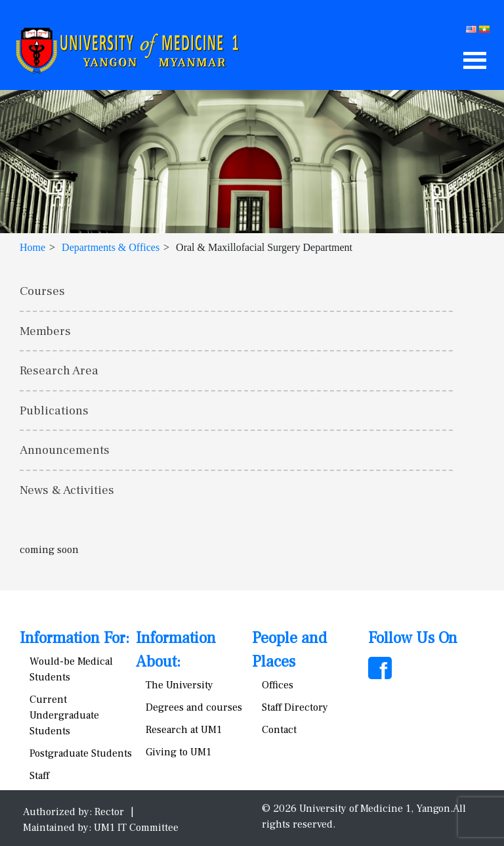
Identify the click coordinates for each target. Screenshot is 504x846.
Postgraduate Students (81, 753)
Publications (54, 411)
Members (45, 331)
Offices (278, 685)
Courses (42, 291)
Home (32, 247)
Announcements (65, 450)
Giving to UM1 (178, 752)
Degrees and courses (194, 707)
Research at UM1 (184, 730)
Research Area (59, 370)
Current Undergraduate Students (64, 715)
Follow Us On (413, 638)
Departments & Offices (111, 247)
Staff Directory (295, 707)
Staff (39, 776)
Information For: (74, 638)
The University (179, 685)
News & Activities (67, 490)
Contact (279, 730)
